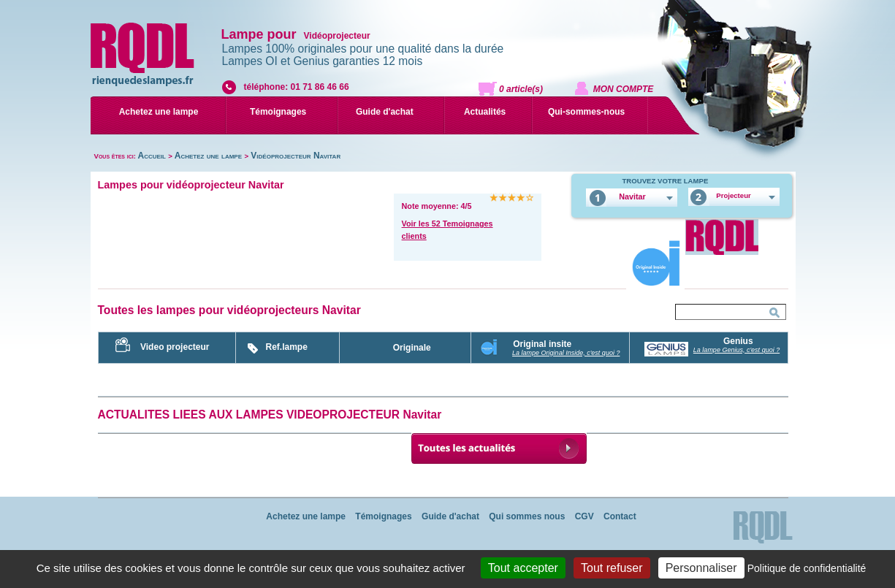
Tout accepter (523, 568)
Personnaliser (701, 568)
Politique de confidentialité (807, 568)
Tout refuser (612, 568)
